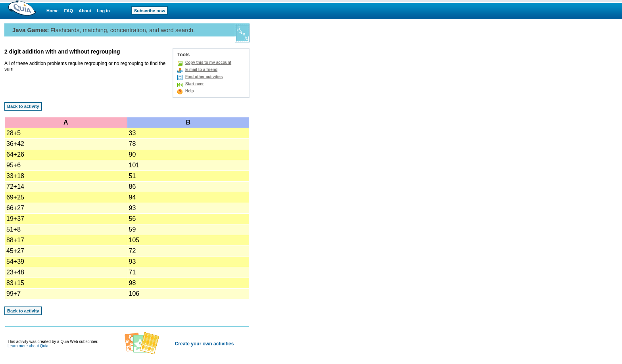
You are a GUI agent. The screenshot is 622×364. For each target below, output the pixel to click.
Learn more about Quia (28, 346)
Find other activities (204, 77)
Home (53, 11)
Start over (195, 84)
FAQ (69, 11)
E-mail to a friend (201, 70)
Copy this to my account (208, 62)
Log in (103, 11)
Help (190, 91)
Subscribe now (150, 11)
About (85, 11)
